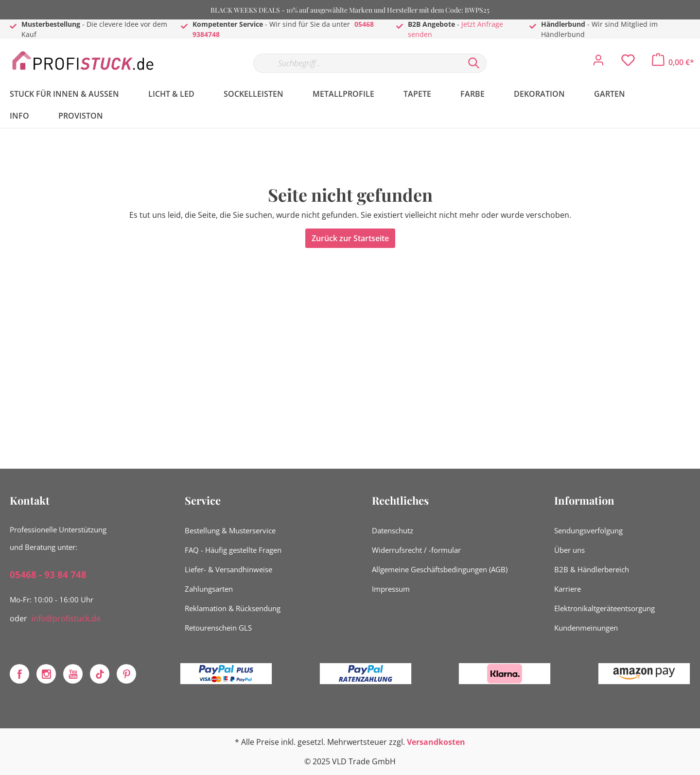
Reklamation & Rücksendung (233, 608)
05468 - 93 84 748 (48, 575)
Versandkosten (436, 742)
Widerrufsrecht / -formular (416, 550)
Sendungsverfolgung (588, 530)
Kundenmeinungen (586, 628)
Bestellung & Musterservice (230, 530)
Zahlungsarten (209, 589)
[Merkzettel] (628, 63)
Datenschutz (393, 530)
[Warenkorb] (673, 62)
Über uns (569, 550)
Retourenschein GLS (218, 628)
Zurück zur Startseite (350, 238)
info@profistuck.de (66, 618)
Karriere (568, 589)
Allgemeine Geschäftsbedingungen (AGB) (440, 569)
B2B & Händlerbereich (592, 569)
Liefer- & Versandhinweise (228, 569)
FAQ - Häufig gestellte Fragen (233, 550)
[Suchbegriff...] (357, 63)
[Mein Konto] (598, 63)
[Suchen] (474, 63)
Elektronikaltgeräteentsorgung (604, 608)
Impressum (391, 589)
